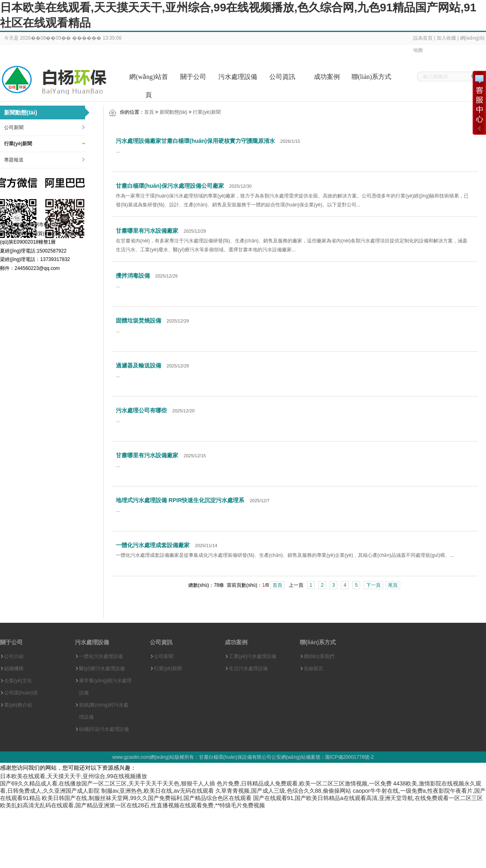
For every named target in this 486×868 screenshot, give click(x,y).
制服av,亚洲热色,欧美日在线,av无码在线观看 (158, 791)
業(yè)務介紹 (18, 705)
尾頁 (393, 585)
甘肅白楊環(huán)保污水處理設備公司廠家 (170, 186)
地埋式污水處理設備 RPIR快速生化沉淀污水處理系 (180, 500)
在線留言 (313, 669)
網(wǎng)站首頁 (148, 80)
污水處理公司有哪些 (141, 410)
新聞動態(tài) (174, 112)
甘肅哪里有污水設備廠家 (147, 231)
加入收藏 (446, 38)
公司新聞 (14, 127)
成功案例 (327, 77)
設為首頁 (423, 38)
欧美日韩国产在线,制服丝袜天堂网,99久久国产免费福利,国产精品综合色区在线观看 (146, 798)
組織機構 (14, 669)
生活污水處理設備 (248, 669)
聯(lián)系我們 (319, 656)
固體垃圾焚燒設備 (139, 320)
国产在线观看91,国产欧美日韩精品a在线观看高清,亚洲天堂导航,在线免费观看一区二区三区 (368, 798)
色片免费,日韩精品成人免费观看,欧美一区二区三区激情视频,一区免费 (304, 783)
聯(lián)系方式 (372, 77)
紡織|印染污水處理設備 (104, 729)
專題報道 (14, 160)
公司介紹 (14, 656)
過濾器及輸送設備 (139, 365)
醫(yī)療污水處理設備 (102, 669)
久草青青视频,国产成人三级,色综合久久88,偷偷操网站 (283, 791)
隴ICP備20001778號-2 (350, 757)
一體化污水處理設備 (101, 656)
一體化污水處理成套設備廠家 (153, 545)
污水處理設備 (238, 77)
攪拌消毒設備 (133, 276)
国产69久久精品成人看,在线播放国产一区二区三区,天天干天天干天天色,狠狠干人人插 (108, 783)
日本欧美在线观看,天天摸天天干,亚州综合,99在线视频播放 (74, 776)
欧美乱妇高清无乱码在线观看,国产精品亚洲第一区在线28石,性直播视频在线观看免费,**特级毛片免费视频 (132, 805)
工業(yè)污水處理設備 (253, 656)
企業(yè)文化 (18, 681)
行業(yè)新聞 (18, 144)
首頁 (149, 112)
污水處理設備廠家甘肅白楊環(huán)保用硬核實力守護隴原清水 (195, 141)
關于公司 (193, 77)
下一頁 (373, 585)
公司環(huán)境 (21, 693)
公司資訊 (282, 77)
